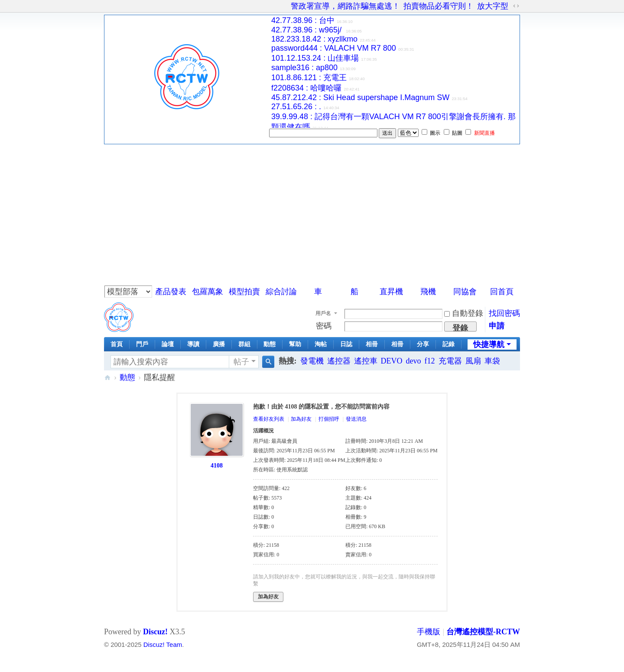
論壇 (168, 344)
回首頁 (502, 292)
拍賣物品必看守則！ (439, 6)
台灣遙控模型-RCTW (107, 378)
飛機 (428, 292)
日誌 (346, 344)
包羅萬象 (208, 292)
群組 (244, 344)
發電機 (312, 361)
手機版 (429, 632)
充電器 (450, 361)
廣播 (219, 344)
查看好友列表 (269, 419)
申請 (497, 326)
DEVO (392, 361)
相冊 (372, 344)
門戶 (142, 344)
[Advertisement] (312, 209)
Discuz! (155, 632)
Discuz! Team (163, 644)
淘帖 (321, 344)
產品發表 (171, 292)
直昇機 (391, 292)
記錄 (448, 344)
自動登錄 (464, 313)
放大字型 (493, 6)
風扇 (473, 361)
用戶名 (323, 313)
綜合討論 (281, 292)
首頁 (117, 344)
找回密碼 (504, 313)
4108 (217, 466)
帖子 (241, 362)
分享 (423, 344)
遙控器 (339, 361)
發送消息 (356, 419)
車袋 (492, 361)
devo (414, 361)
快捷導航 (489, 344)
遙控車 (366, 361)
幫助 (295, 344)
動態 (270, 344)
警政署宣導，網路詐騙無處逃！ (345, 6)
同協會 (465, 292)
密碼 (324, 326)
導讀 (193, 344)
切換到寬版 (516, 6)
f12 (430, 361)
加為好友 (301, 419)
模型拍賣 (244, 292)
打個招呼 (329, 419)
